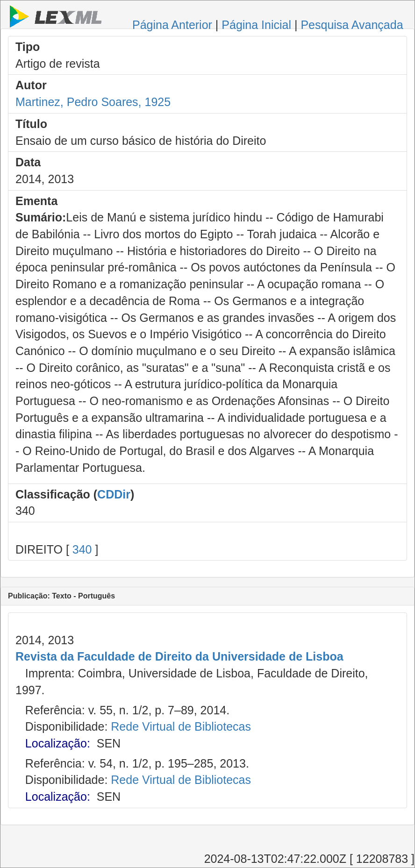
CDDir (114, 494)
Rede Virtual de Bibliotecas (181, 726)
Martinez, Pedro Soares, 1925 (93, 102)
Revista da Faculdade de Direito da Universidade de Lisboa (179, 656)
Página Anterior (172, 25)
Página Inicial (256, 25)
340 (82, 549)
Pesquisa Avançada (352, 25)
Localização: (58, 743)
